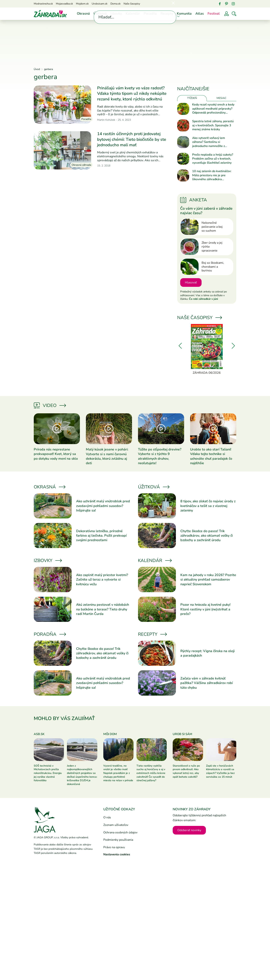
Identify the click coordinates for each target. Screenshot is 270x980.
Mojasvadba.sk (64, 4)
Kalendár (133, 14)
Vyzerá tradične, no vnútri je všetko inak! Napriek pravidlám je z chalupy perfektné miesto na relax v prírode (118, 773)
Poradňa (150, 14)
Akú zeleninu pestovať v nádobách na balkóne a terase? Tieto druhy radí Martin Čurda (103, 609)
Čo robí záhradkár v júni (204, 299)
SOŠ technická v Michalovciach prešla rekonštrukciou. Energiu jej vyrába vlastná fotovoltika (48, 773)
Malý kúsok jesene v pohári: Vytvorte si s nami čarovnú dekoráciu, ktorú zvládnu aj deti (107, 456)
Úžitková (100, 14)
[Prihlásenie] (226, 14)
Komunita (184, 14)
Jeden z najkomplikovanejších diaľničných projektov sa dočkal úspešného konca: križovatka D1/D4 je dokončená (82, 775)
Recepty (167, 14)
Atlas (200, 14)
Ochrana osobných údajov (120, 832)
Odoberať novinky (189, 830)
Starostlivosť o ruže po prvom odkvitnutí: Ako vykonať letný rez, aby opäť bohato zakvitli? (186, 771)
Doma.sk (115, 4)
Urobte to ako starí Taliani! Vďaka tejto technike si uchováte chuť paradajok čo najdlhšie (211, 456)
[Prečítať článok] (62, 105)
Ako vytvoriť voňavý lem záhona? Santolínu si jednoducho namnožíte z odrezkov (209, 142)
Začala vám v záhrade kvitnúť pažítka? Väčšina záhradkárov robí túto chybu (207, 683)
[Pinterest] (226, 4)
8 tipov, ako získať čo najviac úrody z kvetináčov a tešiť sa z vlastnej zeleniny (208, 506)
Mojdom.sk (82, 4)
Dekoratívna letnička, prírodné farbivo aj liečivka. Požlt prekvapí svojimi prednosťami (101, 536)
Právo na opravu (114, 847)
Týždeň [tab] (192, 98)
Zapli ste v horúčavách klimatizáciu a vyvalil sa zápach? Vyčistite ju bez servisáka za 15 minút (220, 771)
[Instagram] (233, 4)
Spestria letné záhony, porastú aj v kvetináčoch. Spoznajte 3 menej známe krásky (213, 125)
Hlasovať (191, 282)
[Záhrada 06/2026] (207, 350)
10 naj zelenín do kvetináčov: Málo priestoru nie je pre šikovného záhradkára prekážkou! (212, 175)
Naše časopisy (132, 4)
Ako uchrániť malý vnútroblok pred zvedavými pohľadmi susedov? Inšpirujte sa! (103, 506)
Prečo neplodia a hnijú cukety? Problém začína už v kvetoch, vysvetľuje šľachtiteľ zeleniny (213, 159)
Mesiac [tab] (221, 98)
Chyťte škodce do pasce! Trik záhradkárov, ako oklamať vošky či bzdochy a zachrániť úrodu (207, 536)
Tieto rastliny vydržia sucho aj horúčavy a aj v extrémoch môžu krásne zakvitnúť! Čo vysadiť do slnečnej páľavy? (151, 773)
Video (50, 405)
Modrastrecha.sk (43, 4)
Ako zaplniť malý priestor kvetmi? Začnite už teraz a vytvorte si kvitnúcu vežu (102, 580)
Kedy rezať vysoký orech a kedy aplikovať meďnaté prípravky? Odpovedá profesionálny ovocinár (213, 109)
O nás (107, 817)
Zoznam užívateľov (116, 825)
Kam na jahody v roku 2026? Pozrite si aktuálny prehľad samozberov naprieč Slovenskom (208, 580)
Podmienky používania (118, 840)
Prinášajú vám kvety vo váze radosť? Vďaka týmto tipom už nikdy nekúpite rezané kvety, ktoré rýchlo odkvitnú (132, 94)
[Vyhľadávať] (234, 14)
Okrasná (83, 14)
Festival (214, 14)
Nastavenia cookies (117, 854)
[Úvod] (50, 14)
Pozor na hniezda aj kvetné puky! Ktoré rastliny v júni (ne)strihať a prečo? (205, 609)
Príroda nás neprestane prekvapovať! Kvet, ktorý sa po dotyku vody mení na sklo (56, 454)
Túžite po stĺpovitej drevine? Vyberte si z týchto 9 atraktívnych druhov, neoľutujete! (160, 456)
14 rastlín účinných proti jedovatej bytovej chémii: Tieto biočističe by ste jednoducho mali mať (132, 139)
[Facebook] (220, 4)
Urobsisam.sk (100, 4)
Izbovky (116, 14)
